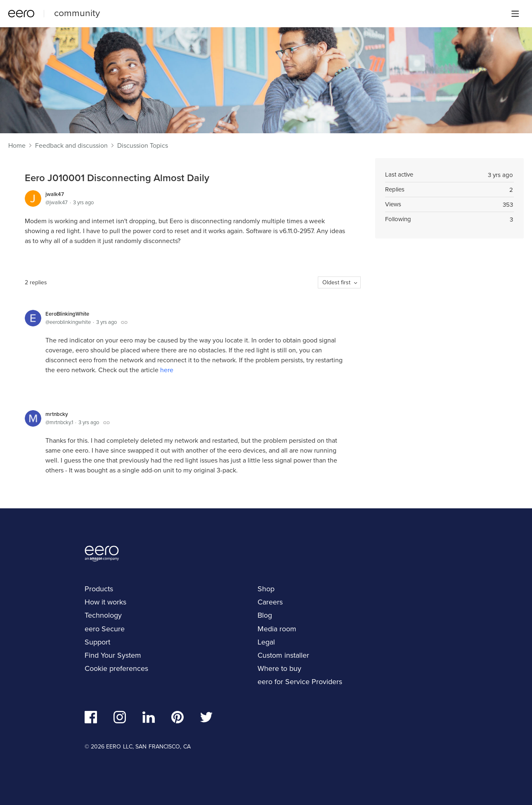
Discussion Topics (143, 146)
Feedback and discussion (71, 146)
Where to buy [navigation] (279, 668)
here (167, 370)
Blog (265, 615)
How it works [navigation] (105, 602)
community (77, 13)
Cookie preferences (116, 668)
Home (17, 146)
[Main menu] (515, 14)
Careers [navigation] (270, 602)
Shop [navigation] (266, 589)
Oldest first (336, 282)
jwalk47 (55, 194)
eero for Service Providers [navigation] (300, 682)
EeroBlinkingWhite (67, 314)
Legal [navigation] (266, 642)
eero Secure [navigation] (105, 629)
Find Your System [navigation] (113, 655)
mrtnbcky (57, 414)
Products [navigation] (99, 589)
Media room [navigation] (277, 629)
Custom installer (283, 655)
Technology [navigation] (103, 615)
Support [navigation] (97, 642)
